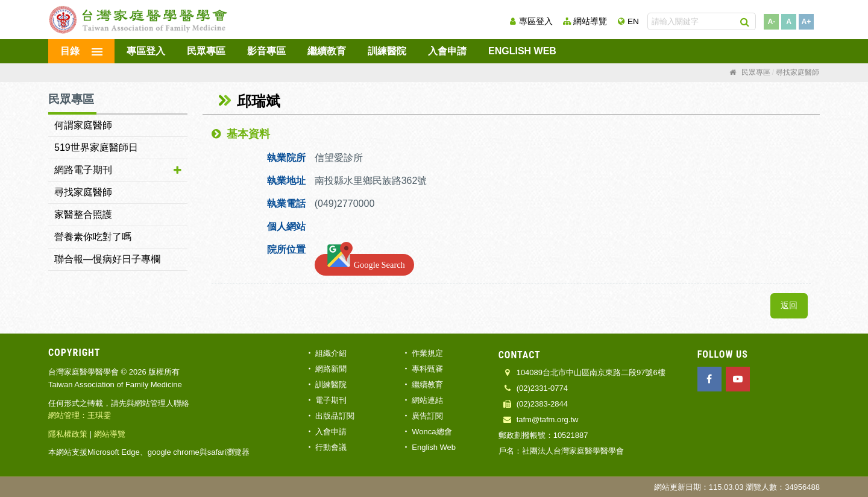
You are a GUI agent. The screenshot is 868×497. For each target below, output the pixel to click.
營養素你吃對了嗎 (93, 237)
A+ (807, 22)
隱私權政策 (68, 434)
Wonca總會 (432, 432)
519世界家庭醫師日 (96, 147)
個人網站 (286, 226)
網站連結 (427, 400)
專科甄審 (427, 369)
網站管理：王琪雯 (80, 415)
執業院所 (286, 158)
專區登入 (536, 21)
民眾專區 (206, 51)
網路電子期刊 (83, 170)
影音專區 (266, 51)
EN (633, 21)
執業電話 (286, 204)
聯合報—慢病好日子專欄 (107, 259)
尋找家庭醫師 (83, 192)
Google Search (364, 262)
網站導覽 (590, 21)
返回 (789, 305)
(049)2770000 (346, 204)
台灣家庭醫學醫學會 (139, 20)
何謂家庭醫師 (83, 125)
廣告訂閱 (427, 416)
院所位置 (286, 249)
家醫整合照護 (83, 214)
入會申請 (447, 51)
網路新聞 (331, 369)
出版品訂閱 (335, 416)
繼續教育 (327, 51)
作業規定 (427, 353)
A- (771, 22)
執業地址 (286, 181)
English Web (522, 51)
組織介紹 (331, 353)
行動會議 (331, 447)
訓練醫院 (387, 51)
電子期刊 (331, 400)
